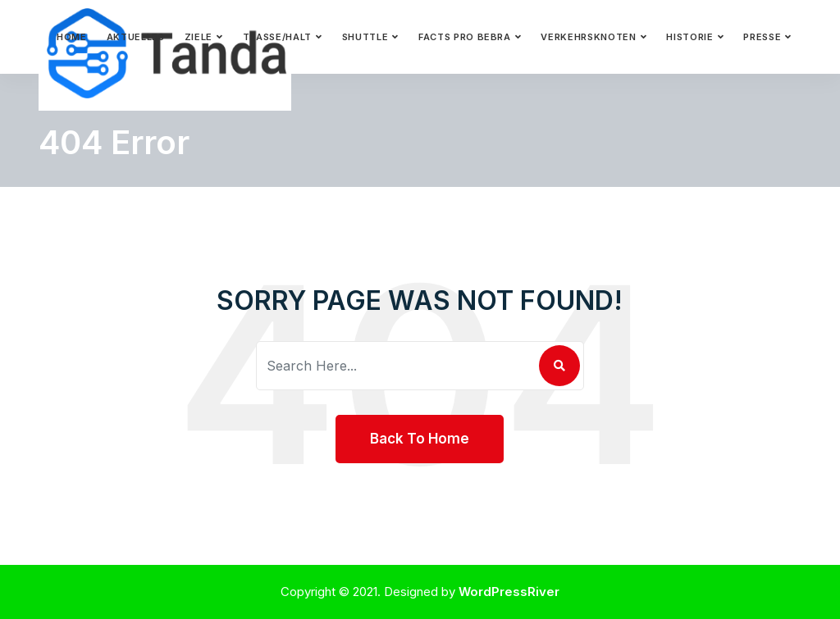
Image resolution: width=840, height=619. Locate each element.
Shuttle (365, 37)
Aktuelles (136, 37)
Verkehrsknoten (588, 37)
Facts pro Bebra (465, 37)
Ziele (199, 37)
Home (72, 37)
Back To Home (420, 439)
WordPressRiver (509, 592)
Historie (689, 37)
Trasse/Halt (277, 37)
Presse (762, 37)
